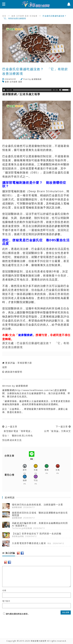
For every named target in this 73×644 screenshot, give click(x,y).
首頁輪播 (34, 16)
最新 (27, 16)
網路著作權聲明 (14, 372)
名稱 (4, 590)
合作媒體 (20, 16)
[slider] (32, 90)
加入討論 (9, 553)
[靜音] (60, 90)
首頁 (4, 16)
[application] (36, 90)
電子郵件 (6, 601)
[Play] (4, 90)
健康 (13, 16)
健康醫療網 (36, 79)
